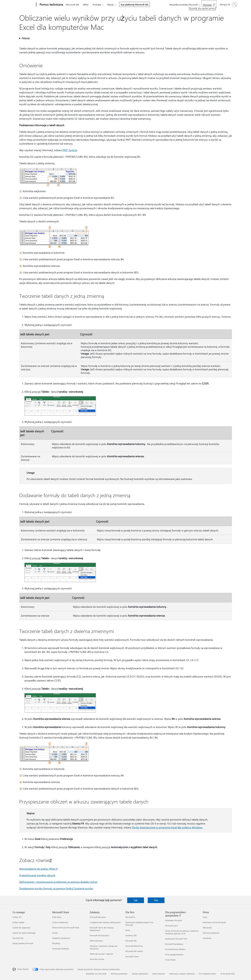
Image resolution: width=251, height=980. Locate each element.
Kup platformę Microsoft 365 (135, 5)
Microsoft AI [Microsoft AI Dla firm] (130, 917)
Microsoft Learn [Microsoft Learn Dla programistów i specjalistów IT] (171, 926)
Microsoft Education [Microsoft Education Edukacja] (98, 917)
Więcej (110, 5)
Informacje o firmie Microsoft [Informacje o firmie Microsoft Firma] (214, 922)
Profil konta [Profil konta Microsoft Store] (57, 917)
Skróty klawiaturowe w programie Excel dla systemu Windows (167, 827)
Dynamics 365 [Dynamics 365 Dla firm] (131, 935)
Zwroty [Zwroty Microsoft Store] (55, 933)
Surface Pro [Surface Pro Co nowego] (17, 917)
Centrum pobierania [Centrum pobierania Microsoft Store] (60, 922)
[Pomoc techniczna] (51, 5)
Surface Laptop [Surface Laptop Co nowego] (18, 922)
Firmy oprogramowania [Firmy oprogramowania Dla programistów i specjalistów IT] (174, 954)
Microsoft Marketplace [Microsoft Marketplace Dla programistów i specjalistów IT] (174, 944)
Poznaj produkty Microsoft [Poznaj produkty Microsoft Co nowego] (23, 943)
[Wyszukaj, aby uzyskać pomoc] (209, 4)
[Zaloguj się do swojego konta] (228, 4)
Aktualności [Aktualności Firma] (207, 928)
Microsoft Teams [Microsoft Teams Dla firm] (132, 956)
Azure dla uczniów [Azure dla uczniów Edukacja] (97, 959)
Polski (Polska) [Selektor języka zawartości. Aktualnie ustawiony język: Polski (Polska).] (23, 969)
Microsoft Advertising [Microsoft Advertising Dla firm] (134, 946)
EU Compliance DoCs (208, 974)
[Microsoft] (24, 5)
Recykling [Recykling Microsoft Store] (56, 943)
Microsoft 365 (72, 5)
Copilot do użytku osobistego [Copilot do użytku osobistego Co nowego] (24, 933)
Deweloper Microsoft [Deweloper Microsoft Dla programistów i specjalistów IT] (174, 920)
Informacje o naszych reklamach (182, 974)
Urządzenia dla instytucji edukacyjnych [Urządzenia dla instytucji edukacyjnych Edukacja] (105, 922)
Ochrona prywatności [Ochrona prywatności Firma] (211, 933)
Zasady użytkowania (140, 974)
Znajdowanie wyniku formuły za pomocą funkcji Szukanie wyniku (56, 888)
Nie (156, 900)
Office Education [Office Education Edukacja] (96, 941)
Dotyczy (26, 38)
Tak (136, 900)
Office (86, 5)
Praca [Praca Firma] (205, 917)
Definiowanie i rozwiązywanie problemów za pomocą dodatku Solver (58, 882)
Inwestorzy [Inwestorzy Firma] (207, 938)
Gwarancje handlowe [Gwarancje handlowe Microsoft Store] (61, 949)
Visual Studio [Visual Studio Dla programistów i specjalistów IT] (170, 960)
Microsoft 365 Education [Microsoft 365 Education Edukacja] (99, 935)
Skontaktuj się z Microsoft (96, 974)
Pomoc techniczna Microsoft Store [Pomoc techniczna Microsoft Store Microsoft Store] (66, 928)
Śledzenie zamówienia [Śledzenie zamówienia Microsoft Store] (61, 938)
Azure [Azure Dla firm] (128, 930)
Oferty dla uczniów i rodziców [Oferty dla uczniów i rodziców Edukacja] (101, 954)
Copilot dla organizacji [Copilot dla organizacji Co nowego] (21, 928)
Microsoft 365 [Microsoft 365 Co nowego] (18, 938)
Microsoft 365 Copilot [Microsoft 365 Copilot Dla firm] (134, 951)
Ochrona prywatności (119, 974)
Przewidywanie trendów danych (37, 875)
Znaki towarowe (159, 974)
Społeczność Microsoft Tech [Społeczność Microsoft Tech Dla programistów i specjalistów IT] (176, 939)
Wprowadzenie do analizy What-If (38, 869)
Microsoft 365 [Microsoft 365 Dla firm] (131, 941)
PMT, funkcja (70, 150)
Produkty (97, 5)
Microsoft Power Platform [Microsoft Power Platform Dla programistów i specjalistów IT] (175, 949)
